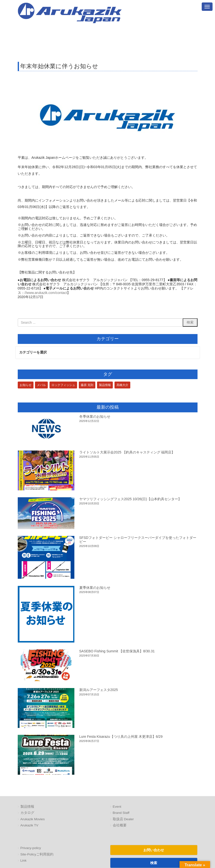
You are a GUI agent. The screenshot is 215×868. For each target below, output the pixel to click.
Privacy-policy (31, 848)
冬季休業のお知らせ (95, 417)
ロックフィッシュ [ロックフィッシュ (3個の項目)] (63, 385)
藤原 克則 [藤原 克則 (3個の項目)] (87, 385)
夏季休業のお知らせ (95, 588)
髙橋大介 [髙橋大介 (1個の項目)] (122, 385)
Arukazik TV (29, 826)
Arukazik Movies (33, 819)
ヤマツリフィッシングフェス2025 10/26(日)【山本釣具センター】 (130, 499)
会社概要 (120, 826)
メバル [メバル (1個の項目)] (41, 385)
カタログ (27, 813)
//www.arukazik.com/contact (46, 293)
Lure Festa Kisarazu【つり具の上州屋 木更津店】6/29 (121, 737)
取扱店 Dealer (123, 819)
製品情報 (27, 807)
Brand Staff (121, 813)
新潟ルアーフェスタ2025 (99, 690)
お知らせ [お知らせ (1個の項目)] (26, 385)
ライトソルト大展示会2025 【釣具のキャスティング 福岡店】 (127, 452)
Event (117, 807)
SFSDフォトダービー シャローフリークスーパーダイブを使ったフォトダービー (138, 540)
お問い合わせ (154, 850)
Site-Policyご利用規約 (37, 854)
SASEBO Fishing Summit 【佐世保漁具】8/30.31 (117, 651)
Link (24, 861)
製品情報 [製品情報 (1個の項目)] (105, 385)
